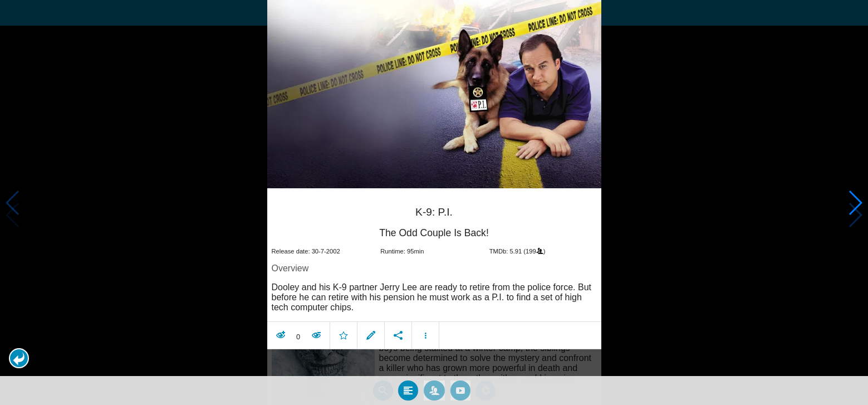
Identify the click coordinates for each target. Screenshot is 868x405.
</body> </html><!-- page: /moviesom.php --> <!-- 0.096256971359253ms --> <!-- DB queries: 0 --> (434, 202)
